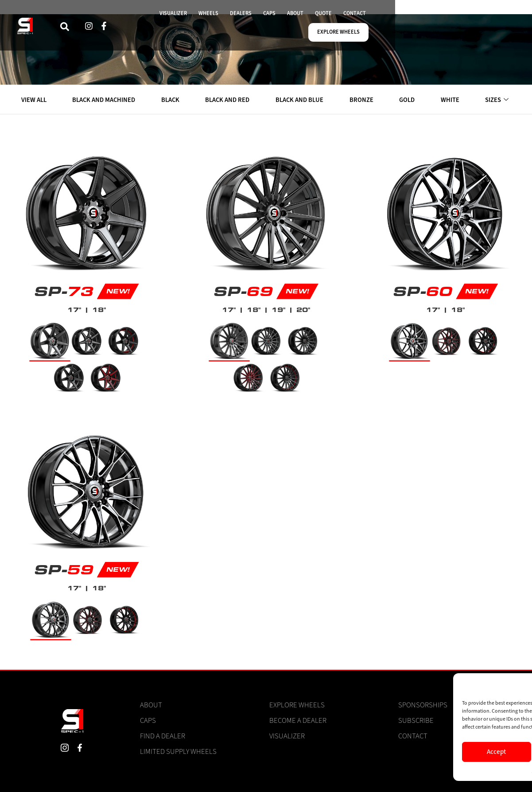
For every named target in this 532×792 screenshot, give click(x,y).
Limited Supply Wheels (178, 752)
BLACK (172, 100)
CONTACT (414, 29)
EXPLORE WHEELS (469, 29)
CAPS (323, 29)
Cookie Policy (404, 770)
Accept (353, 752)
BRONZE (363, 100)
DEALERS (293, 29)
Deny (426, 752)
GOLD (408, 100)
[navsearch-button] (140, 29)
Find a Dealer (163, 736)
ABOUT (350, 29)
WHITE (450, 100)
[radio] (50, 341)
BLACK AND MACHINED (105, 100)
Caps (148, 721)
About (151, 705)
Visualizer (287, 736)
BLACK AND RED (229, 100)
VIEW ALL (34, 100)
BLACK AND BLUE (301, 100)
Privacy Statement (444, 770)
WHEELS (258, 29)
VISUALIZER (219, 29)
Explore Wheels (297, 705)
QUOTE (381, 29)
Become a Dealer (298, 721)
